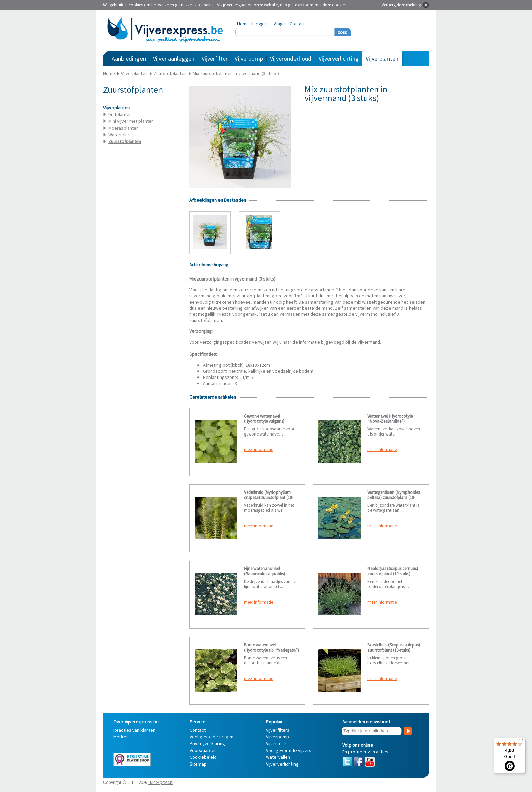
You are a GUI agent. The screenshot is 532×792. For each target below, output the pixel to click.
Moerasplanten (123, 128)
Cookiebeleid (203, 757)
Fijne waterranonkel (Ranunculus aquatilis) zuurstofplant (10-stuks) (265, 574)
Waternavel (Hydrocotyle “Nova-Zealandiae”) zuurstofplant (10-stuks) (390, 421)
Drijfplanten (120, 114)
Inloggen (260, 24)
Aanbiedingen (129, 59)
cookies (339, 5)
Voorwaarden (203, 750)
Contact (297, 24)
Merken (121, 737)
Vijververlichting (339, 59)
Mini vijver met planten (131, 121)
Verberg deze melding (401, 5)
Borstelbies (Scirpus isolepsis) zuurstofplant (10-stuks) (394, 648)
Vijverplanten (382, 59)
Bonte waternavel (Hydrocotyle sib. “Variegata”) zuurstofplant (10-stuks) (271, 650)
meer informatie (259, 450)
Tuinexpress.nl (161, 782)
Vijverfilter (215, 59)
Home (243, 24)
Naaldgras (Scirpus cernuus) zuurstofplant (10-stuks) (393, 571)
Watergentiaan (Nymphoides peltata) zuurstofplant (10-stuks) (394, 497)
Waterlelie (119, 135)
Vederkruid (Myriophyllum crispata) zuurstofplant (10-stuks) (269, 497)
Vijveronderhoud (291, 59)
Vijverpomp (249, 59)
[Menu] (521, 741)
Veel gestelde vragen (212, 737)
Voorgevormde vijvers (289, 750)
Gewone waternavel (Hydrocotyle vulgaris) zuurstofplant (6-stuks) (264, 421)
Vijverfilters (278, 730)
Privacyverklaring (207, 743)
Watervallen (278, 757)
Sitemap (198, 764)
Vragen (280, 24)
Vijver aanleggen (174, 59)
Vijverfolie (276, 743)
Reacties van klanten (134, 730)
